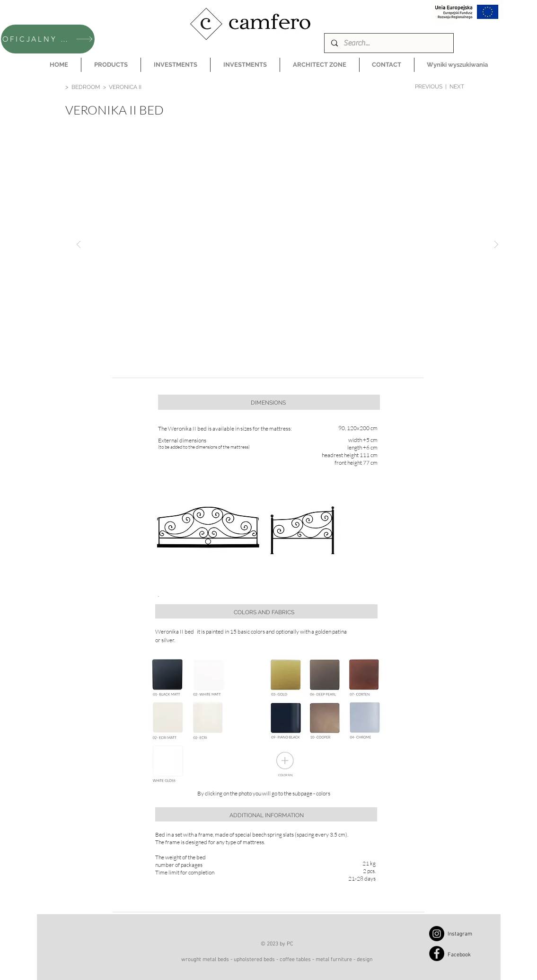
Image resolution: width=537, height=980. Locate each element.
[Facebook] (437, 954)
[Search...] (388, 43)
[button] (111, 65)
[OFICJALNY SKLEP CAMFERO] (48, 39)
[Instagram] (437, 934)
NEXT (457, 87)
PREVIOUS (429, 87)
